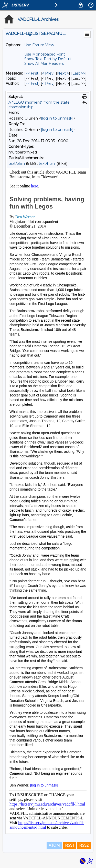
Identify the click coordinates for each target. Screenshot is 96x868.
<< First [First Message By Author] (32, 84)
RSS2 (84, 845)
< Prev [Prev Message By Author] (48, 84)
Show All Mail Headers (44, 64)
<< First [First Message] (32, 73)
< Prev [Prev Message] (48, 73)
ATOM (54, 845)
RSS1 (70, 845)
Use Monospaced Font (45, 54)
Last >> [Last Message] (79, 73)
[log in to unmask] (57, 118)
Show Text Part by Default (48, 59)
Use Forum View (39, 45)
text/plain (17, 164)
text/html (47, 164)
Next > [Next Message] (63, 73)
